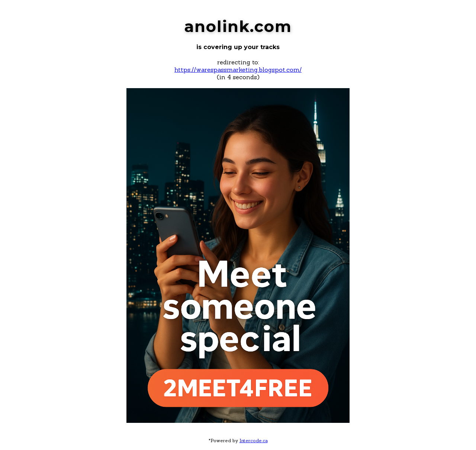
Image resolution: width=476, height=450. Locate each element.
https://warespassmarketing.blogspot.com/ (238, 70)
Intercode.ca (254, 441)
